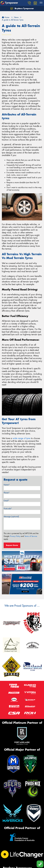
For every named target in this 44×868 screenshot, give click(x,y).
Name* (7, 485)
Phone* (7, 493)
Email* (6, 501)
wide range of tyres (22, 438)
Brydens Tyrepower (22, 9)
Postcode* (8, 509)
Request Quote (12, 545)
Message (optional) (11, 516)
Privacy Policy (15, 536)
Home (6, 17)
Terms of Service (31, 536)
